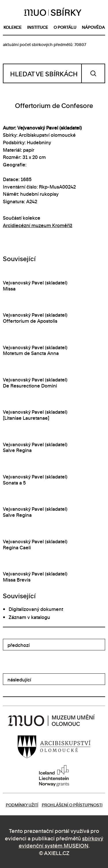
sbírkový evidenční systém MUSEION (61, 842)
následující (19, 679)
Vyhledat (93, 73)
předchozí (19, 645)
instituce (38, 27)
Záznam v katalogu (29, 617)
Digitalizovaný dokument (36, 609)
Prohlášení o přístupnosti (72, 805)
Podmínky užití (22, 805)
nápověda (93, 27)
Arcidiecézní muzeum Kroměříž (38, 225)
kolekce (13, 27)
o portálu (65, 27)
